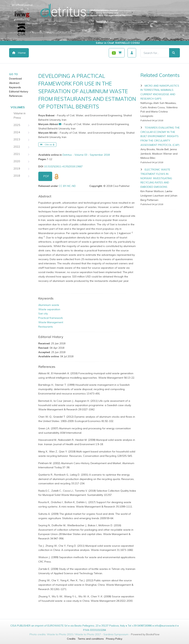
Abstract (14, 83)
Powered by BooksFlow (145, 634)
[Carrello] (117, 53)
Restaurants (46, 327)
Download (15, 79)
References (16, 96)
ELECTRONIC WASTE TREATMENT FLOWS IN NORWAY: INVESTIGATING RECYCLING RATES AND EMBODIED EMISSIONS (156, 178)
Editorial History (19, 92)
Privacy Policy (114, 639)
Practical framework (51, 318)
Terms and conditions (91, 639)
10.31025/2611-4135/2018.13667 (63, 166)
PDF (46, 176)
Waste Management (51, 322)
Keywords (15, 87)
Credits (71, 639)
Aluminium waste (49, 305)
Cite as (47, 144)
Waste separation (49, 309)
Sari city (43, 314)
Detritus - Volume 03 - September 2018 (86, 155)
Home (19, 53)
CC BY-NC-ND (67, 186)
